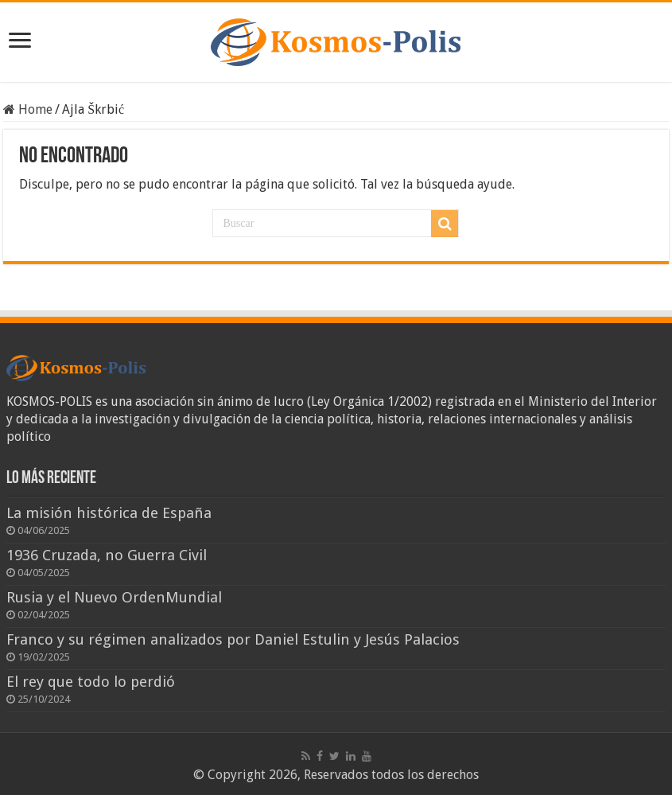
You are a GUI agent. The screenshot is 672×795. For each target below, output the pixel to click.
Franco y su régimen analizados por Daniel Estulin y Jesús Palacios (233, 639)
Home (28, 109)
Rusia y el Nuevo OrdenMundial (114, 597)
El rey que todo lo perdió (91, 682)
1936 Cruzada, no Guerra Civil (107, 555)
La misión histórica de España (109, 513)
